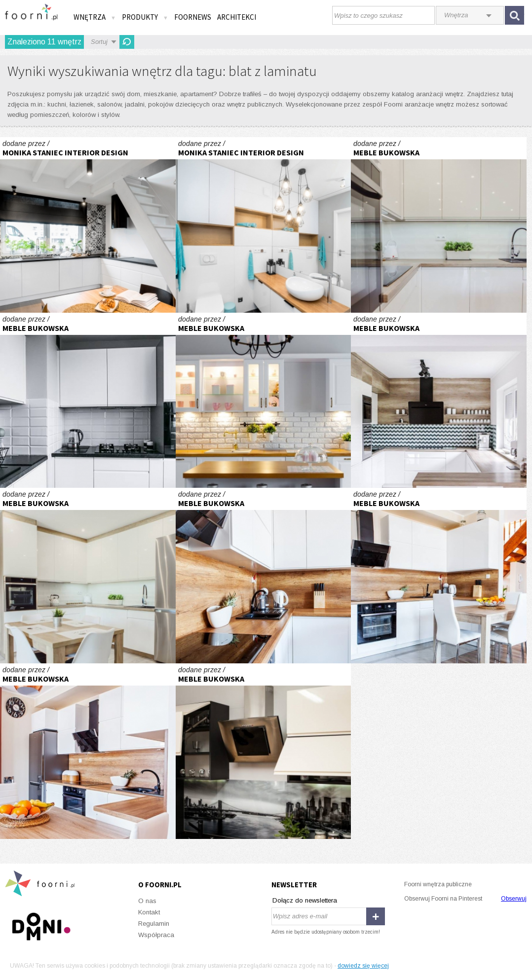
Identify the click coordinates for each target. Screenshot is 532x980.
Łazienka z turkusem (264, 225)
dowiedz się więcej (363, 966)
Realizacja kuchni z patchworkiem (88, 225)
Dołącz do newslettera (305, 900)
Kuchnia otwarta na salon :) (439, 225)
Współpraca (156, 935)
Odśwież (127, 42)
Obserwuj (514, 899)
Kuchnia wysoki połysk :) (88, 400)
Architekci (237, 17)
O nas (147, 901)
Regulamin (154, 924)
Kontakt (149, 912)
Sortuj (99, 42)
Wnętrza (95, 17)
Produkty (145, 17)
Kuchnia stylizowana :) (264, 400)
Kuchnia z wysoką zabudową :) (439, 400)
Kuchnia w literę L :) (264, 576)
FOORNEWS (193, 17)
